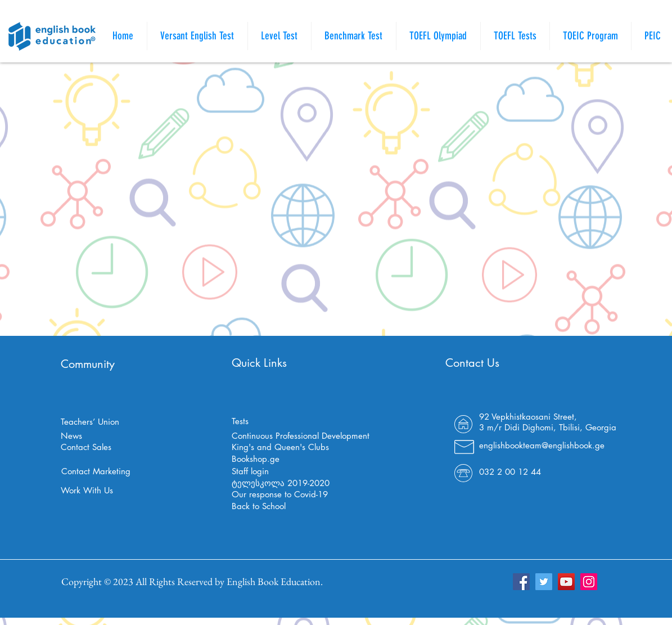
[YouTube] (566, 582)
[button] (515, 36)
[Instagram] (589, 582)
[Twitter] (544, 582)
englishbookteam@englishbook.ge (542, 445)
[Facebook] (521, 582)
